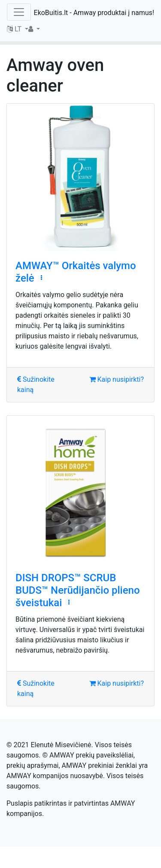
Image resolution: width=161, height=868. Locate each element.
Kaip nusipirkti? (117, 379)
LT (15, 29)
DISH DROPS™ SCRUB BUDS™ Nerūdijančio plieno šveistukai (78, 590)
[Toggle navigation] (19, 12)
